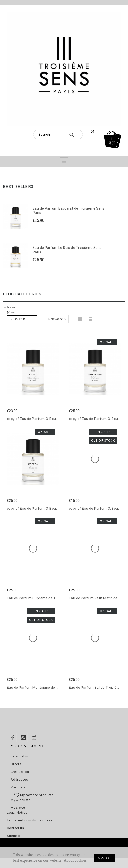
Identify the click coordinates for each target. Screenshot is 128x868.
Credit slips (20, 772)
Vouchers (18, 787)
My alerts (18, 808)
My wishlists (20, 800)
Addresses (19, 780)
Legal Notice (17, 813)
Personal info (21, 756)
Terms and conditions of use (30, 820)
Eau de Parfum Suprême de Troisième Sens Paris (48, 598)
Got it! (104, 858)
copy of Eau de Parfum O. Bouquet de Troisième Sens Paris (56, 419)
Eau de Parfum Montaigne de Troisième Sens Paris (49, 688)
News (11, 307)
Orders (16, 764)
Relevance (55, 319)
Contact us (16, 828)
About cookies (75, 860)
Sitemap (13, 836)
